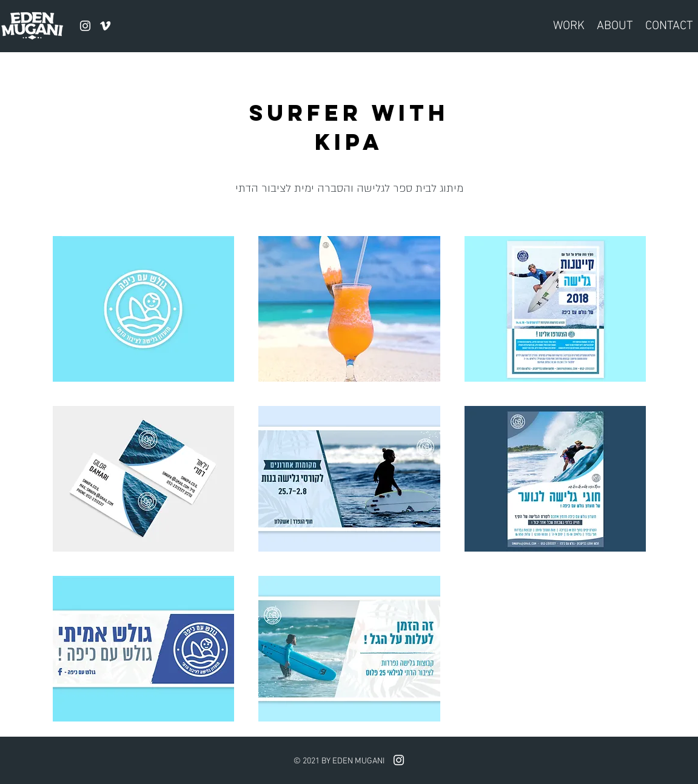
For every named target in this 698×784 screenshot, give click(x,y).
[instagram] (85, 26)
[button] (144, 309)
